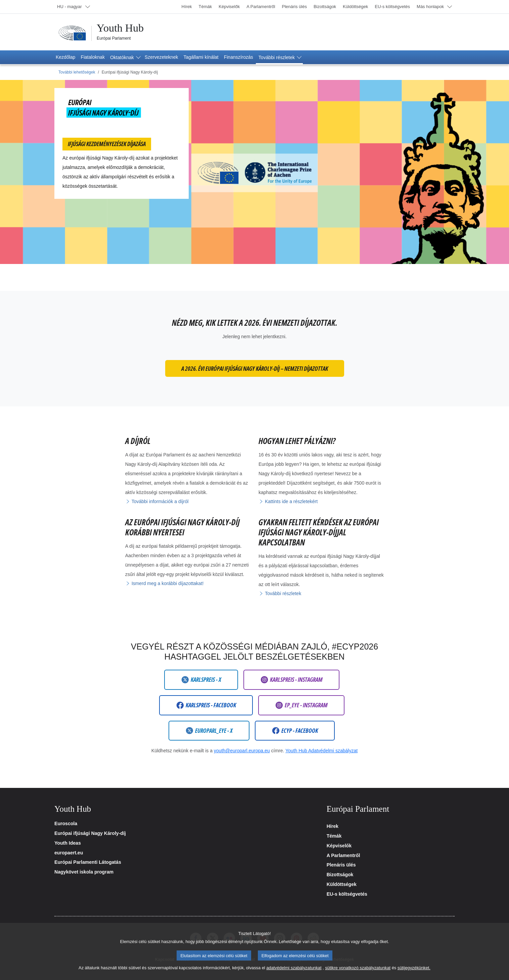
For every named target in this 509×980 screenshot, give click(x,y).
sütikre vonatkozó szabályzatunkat (358, 973)
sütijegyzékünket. (414, 973)
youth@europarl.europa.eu (242, 751)
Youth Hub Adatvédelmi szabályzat (321, 751)
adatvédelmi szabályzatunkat (294, 973)
